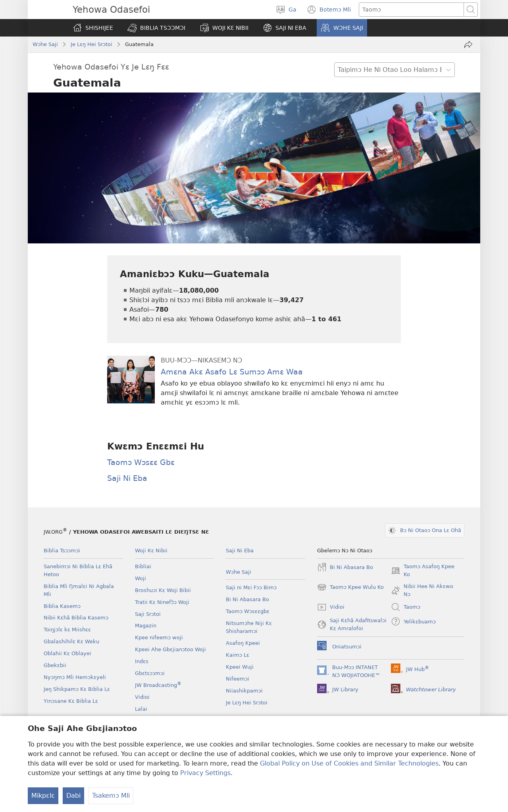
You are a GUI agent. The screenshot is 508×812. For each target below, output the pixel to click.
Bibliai (143, 566)
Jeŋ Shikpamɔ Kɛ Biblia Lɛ (77, 689)
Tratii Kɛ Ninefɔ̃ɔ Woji (162, 602)
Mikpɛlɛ (43, 796)
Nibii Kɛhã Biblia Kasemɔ (76, 618)
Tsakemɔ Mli (111, 796)
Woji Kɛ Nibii (151, 551)
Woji (140, 578)
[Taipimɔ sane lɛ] (411, 10)
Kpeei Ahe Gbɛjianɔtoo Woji (170, 649)
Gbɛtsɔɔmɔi (150, 673)
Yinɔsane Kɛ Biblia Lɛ (71, 701)
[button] (156, 28)
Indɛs (142, 661)
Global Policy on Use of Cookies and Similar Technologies (349, 763)
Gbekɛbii (55, 665)
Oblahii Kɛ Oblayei (67, 653)
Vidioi (142, 697)
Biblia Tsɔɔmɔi (62, 551)
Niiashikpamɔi (244, 691)
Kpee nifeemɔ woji (159, 637)
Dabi (73, 796)
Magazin (146, 626)
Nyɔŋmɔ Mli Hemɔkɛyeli (75, 677)
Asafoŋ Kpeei (243, 643)
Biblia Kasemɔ (62, 606)
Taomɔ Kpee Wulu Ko (350, 587)
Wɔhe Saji (45, 44)
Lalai (141, 709)
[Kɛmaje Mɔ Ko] (468, 44)
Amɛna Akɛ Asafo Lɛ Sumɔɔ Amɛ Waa (232, 372)
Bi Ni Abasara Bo (247, 599)
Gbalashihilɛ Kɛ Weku (71, 641)
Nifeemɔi (238, 679)
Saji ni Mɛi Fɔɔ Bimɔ (251, 587)
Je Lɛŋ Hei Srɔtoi (91, 44)
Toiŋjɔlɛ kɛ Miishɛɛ (67, 630)
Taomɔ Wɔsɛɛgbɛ (248, 611)
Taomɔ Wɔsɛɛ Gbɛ (141, 462)
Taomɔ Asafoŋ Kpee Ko (423, 571)
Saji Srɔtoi (148, 614)
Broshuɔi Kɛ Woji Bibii (163, 590)
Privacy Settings (205, 773)
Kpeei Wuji (240, 667)
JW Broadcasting (158, 685)
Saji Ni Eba (127, 478)
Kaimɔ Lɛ (238, 655)
